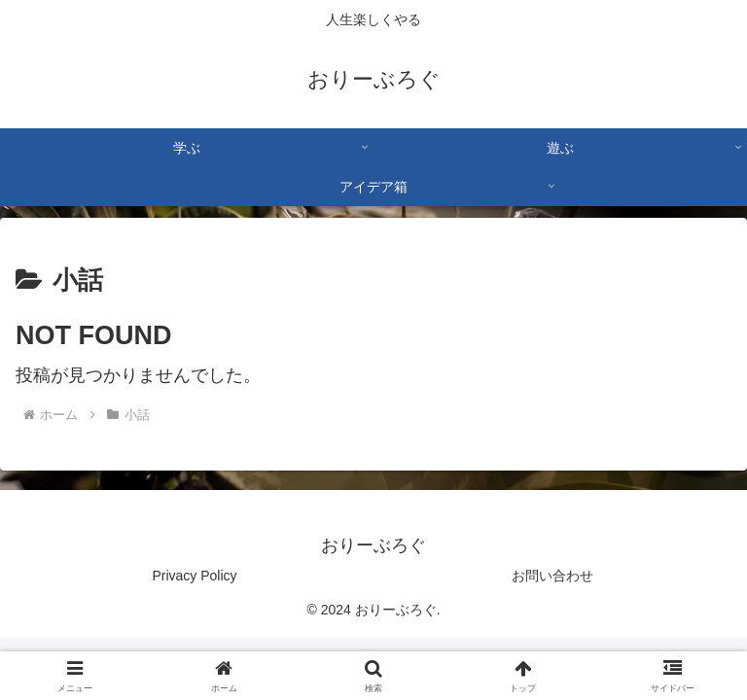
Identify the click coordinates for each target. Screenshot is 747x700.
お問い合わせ (552, 576)
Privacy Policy (194, 576)
